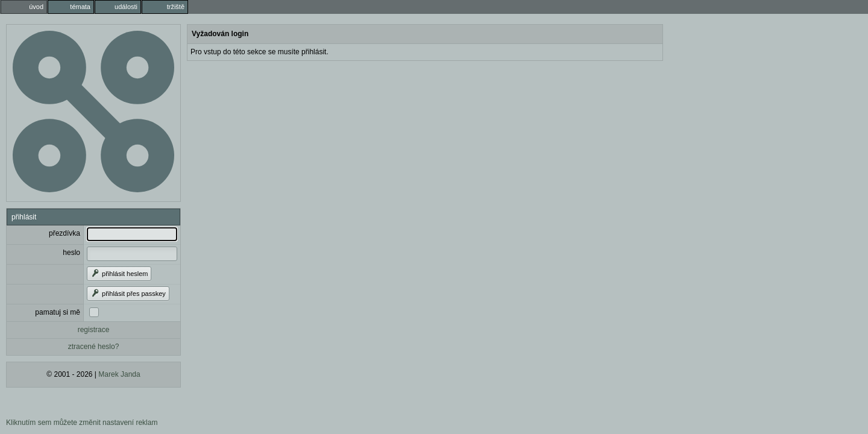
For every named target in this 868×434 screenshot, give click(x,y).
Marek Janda (119, 374)
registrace (94, 330)
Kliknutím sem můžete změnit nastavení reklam (82, 423)
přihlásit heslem (119, 274)
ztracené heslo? (94, 347)
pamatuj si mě (58, 312)
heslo (71, 253)
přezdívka (64, 233)
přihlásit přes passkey (128, 294)
